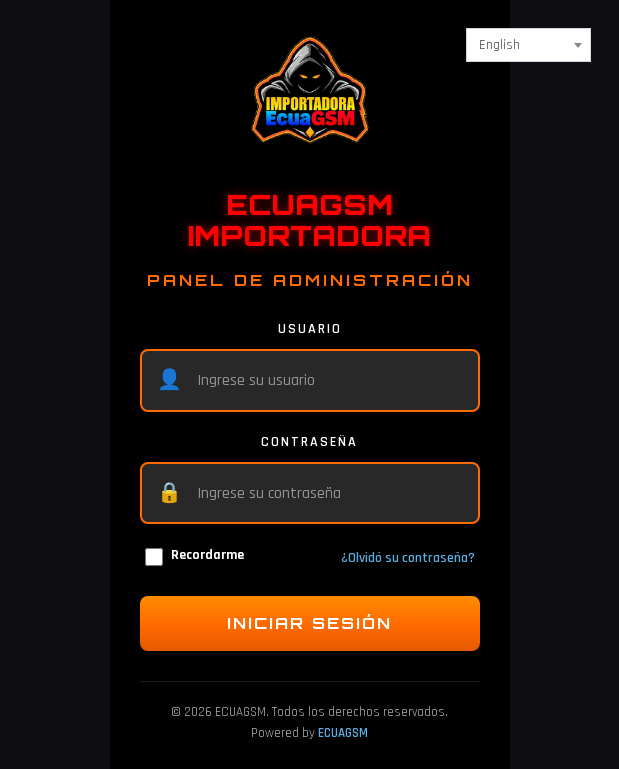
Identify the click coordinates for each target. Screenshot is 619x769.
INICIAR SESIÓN (309, 623)
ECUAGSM (343, 733)
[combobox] (528, 45)
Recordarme (194, 556)
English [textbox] (499, 45)
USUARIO (310, 329)
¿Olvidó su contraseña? (408, 558)
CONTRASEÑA (309, 442)
